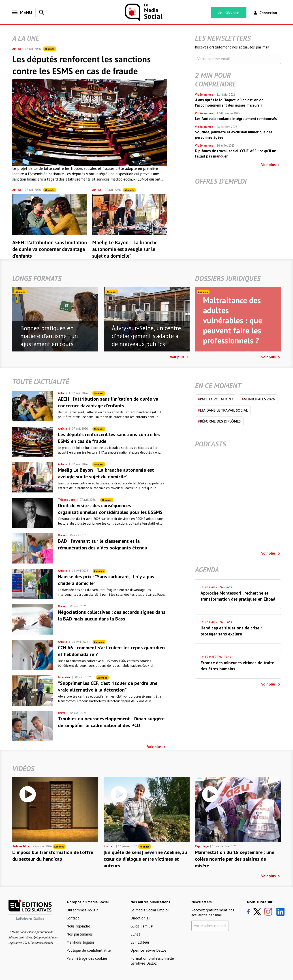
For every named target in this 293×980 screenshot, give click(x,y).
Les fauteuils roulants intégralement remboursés (236, 119)
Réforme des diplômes (219, 421)
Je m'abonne (229, 13)
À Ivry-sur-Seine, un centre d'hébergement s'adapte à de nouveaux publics (146, 336)
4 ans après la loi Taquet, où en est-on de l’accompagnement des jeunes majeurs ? (229, 103)
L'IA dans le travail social (223, 410)
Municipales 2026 (258, 399)
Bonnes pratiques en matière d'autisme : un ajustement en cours (49, 336)
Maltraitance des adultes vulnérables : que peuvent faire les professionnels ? (233, 320)
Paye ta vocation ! (216, 399)
